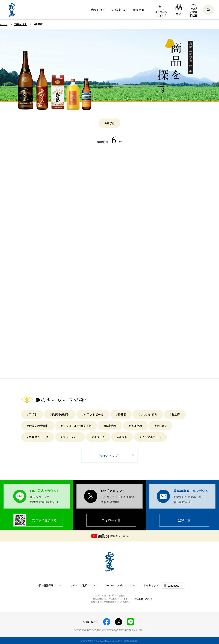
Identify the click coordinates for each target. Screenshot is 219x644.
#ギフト (122, 437)
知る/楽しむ (119, 10)
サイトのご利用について (84, 585)
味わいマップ (108, 456)
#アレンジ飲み (148, 414)
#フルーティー (70, 437)
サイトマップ (151, 585)
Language (173, 586)
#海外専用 (135, 426)
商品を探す (98, 10)
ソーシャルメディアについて (121, 585)
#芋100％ (160, 426)
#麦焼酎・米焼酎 (60, 414)
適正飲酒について (144, 599)
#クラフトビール (93, 414)
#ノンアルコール (150, 437)
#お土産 (175, 414)
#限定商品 (110, 426)
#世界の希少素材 (38, 426)
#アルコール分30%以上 (76, 426)
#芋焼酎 (32, 414)
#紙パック (98, 437)
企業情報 (139, 10)
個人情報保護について (51, 585)
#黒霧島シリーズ (38, 437)
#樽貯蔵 (109, 123)
